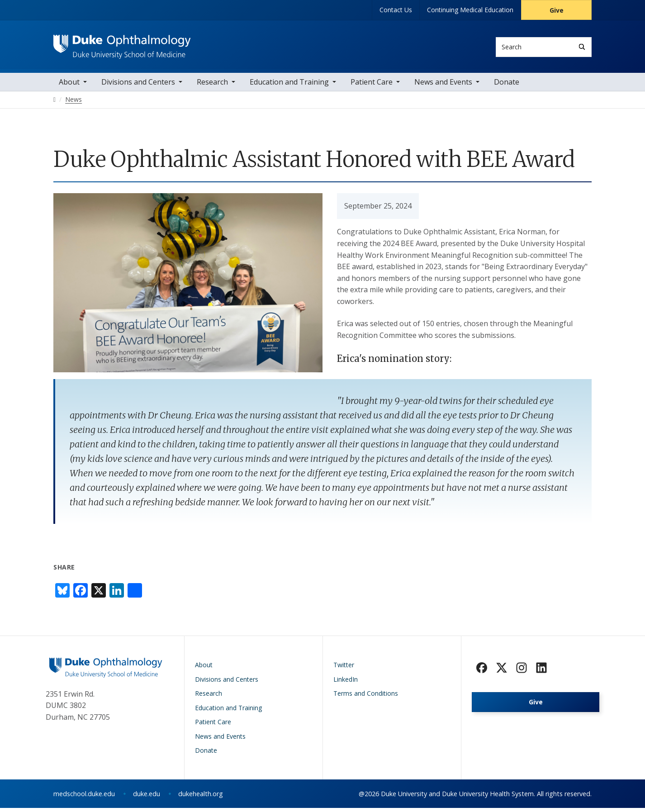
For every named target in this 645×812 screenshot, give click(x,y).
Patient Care (372, 86)
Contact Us (396, 10)
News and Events (443, 86)
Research (212, 86)
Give (557, 10)
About (69, 86)
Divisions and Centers (138, 86)
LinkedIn (346, 683)
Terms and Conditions (366, 697)
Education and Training (289, 86)
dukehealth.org (201, 798)
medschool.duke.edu (84, 798)
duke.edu (147, 798)
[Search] (582, 47)
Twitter (344, 669)
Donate (507, 86)
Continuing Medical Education (470, 10)
